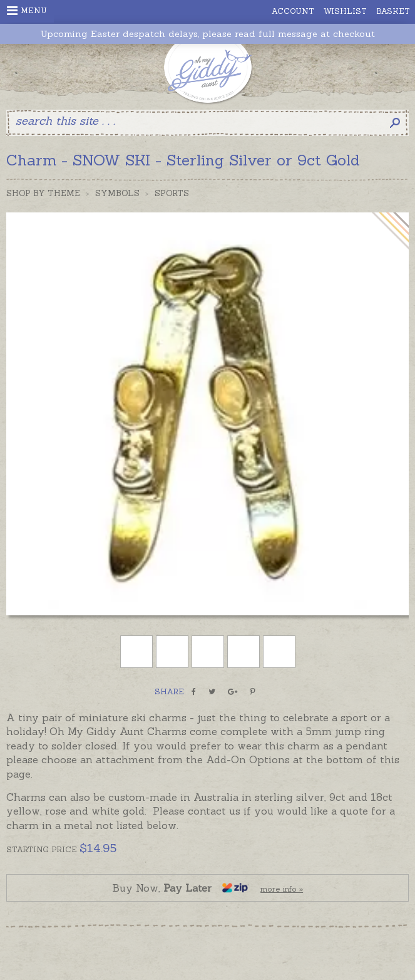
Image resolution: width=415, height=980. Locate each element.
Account (293, 11)
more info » (282, 889)
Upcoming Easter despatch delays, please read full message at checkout (207, 34)
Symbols (117, 193)
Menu (27, 11)
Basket (393, 11)
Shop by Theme (43, 193)
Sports (172, 193)
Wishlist (345, 11)
